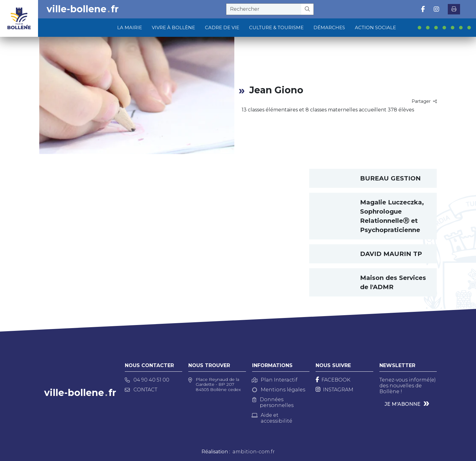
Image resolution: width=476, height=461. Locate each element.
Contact (141, 390)
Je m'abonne (403, 404)
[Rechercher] (307, 9)
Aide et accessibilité (272, 418)
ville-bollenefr (83, 9)
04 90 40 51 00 (147, 380)
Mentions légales (279, 390)
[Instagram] (334, 390)
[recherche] (264, 9)
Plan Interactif (275, 380)
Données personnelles (273, 402)
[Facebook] (333, 380)
